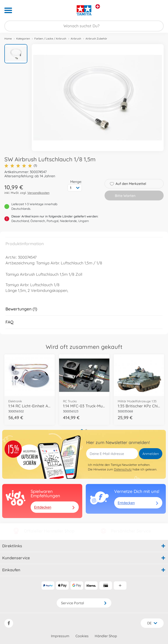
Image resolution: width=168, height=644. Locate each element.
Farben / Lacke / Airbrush (50, 39)
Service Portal (84, 603)
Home (8, 39)
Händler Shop (106, 636)
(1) (21, 166)
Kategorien (23, 39)
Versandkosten (38, 193)
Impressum (60, 636)
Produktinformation (25, 244)
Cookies (82, 636)
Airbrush (76, 39)
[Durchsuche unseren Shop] (84, 26)
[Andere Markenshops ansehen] (98, 6)
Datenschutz (123, 469)
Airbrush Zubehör (96, 39)
